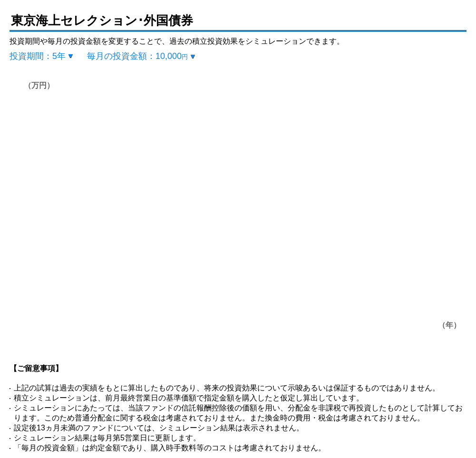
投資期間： (38, 56)
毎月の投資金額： (137, 56)
